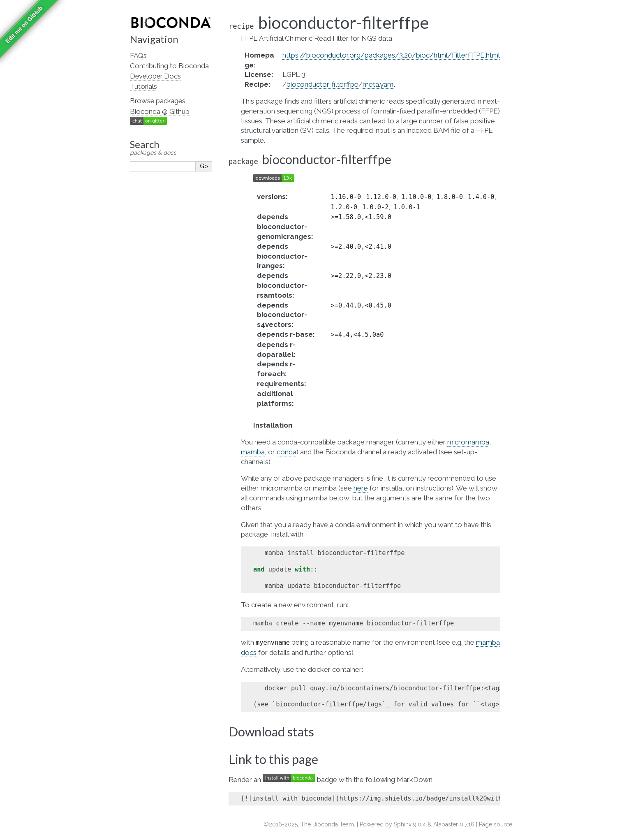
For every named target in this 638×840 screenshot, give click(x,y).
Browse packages (158, 101)
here (361, 488)
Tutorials (143, 86)
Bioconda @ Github (160, 111)
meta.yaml (379, 84)
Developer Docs (155, 76)
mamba (253, 452)
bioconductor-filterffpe (322, 84)
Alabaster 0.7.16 (454, 824)
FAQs (138, 56)
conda (287, 452)
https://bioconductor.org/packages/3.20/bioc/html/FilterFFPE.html (391, 55)
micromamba (468, 442)
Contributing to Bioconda (169, 66)
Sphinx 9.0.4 (410, 824)
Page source (496, 824)
